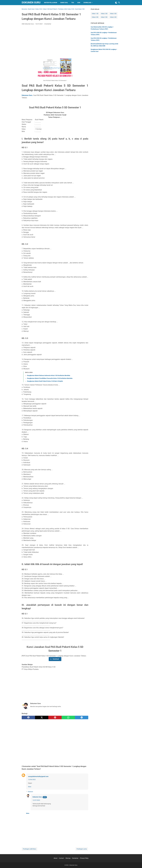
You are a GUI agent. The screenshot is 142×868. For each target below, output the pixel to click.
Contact (61, 858)
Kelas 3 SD (113, 14)
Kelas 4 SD (95, 17)
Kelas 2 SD (104, 14)
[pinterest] (55, 717)
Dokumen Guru (31, 3)
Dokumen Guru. (27, 95)
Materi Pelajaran (51, 3)
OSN (79, 3)
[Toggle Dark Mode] (116, 3)
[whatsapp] (68, 717)
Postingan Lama (82, 849)
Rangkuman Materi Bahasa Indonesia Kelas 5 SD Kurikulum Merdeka (49, 375)
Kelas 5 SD (104, 17)
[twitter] (42, 717)
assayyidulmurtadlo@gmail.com (38, 776)
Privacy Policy (84, 858)
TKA (73, 3)
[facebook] (28, 717)
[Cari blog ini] (119, 3)
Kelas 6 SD (113, 17)
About (56, 858)
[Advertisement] (55, 41)
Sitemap (68, 858)
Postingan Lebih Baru (29, 849)
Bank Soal (64, 3)
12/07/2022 (36, 800)
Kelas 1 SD (95, 14)
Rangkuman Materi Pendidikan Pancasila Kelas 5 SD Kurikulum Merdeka (50, 378)
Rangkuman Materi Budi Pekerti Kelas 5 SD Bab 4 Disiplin (45, 381)
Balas (30, 787)
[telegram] (82, 717)
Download (87, 3)
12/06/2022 (32, 780)
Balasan (31, 792)
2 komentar (48, 24)
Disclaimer (75, 858)
